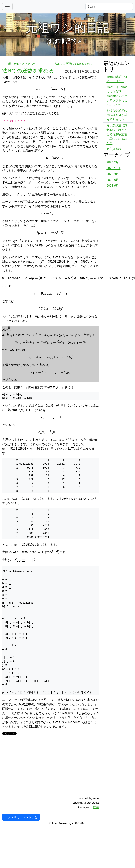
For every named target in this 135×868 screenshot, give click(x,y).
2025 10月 (113, 168)
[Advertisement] (43, 770)
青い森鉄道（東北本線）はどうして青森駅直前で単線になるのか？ (117, 134)
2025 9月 (113, 174)
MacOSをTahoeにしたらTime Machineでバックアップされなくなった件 (117, 96)
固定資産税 (114, 149)
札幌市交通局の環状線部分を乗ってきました (117, 115)
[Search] (109, 6)
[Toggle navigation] (7, 6)
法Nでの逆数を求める (28, 70)
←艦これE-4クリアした (21, 64)
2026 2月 (113, 162)
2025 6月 (113, 186)
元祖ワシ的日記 (68, 27)
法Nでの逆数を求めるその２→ (76, 64)
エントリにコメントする (21, 817)
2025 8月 (113, 180)
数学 (96, 807)
